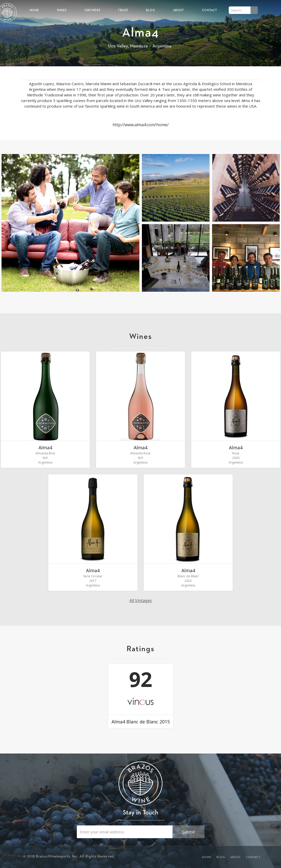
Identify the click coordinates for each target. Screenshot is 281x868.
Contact (210, 10)
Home (34, 10)
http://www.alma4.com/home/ (141, 125)
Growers (92, 10)
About (179, 10)
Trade (123, 10)
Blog (150, 10)
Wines (62, 10)
